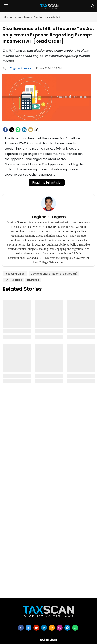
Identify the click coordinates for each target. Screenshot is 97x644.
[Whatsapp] (18, 130)
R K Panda (33, 280)
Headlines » (25, 17)
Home (8, 17)
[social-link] (37, 130)
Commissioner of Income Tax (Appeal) (54, 274)
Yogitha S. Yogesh (22, 68)
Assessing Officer (15, 274)
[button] (6, 9)
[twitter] (29, 628)
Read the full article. (47, 183)
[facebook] (5, 130)
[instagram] (60, 628)
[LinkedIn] (24, 130)
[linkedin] (44, 628)
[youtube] (36, 628)
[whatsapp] (75, 628)
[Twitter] (12, 130)
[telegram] (67, 628)
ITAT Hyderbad (13, 280)
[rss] (52, 628)
